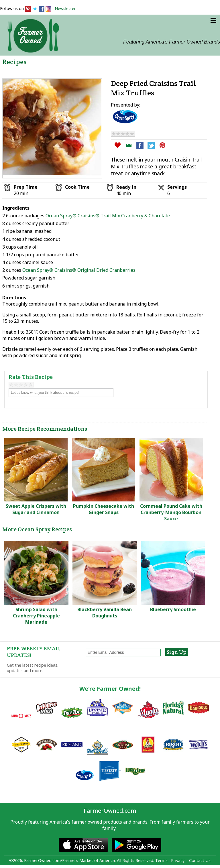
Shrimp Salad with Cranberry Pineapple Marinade (36, 616)
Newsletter (65, 8)
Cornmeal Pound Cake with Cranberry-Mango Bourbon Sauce (171, 512)
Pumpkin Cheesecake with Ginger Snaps (104, 509)
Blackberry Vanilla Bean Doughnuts (105, 613)
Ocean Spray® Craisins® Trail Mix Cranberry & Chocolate (107, 216)
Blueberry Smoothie (173, 609)
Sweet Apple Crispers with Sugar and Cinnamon (36, 509)
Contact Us (200, 860)
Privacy (178, 860)
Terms (161, 860)
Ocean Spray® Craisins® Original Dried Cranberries (79, 270)
